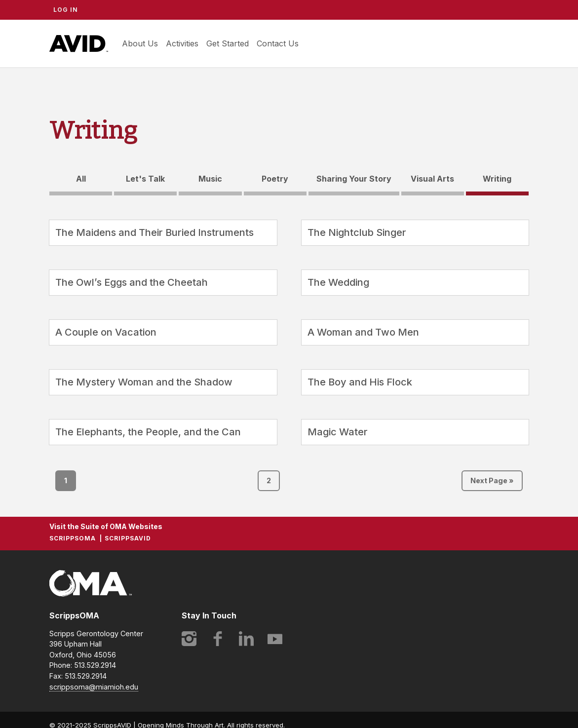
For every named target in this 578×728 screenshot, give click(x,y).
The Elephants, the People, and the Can (148, 432)
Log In (66, 10)
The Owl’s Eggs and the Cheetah (132, 282)
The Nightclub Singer (357, 232)
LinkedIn (246, 639)
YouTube (275, 639)
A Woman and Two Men (363, 332)
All (81, 179)
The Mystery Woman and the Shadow (144, 382)
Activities (182, 43)
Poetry (275, 179)
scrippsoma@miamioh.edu (94, 687)
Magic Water (338, 432)
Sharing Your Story (354, 179)
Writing (497, 179)
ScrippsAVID (79, 43)
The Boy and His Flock (360, 382)
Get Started (228, 43)
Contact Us (278, 43)
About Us (140, 43)
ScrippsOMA (73, 538)
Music (210, 179)
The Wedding (338, 282)
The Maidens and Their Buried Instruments (154, 232)
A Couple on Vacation (106, 332)
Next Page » (492, 480)
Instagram (189, 639)
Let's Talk (145, 179)
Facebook (218, 639)
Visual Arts (432, 179)
